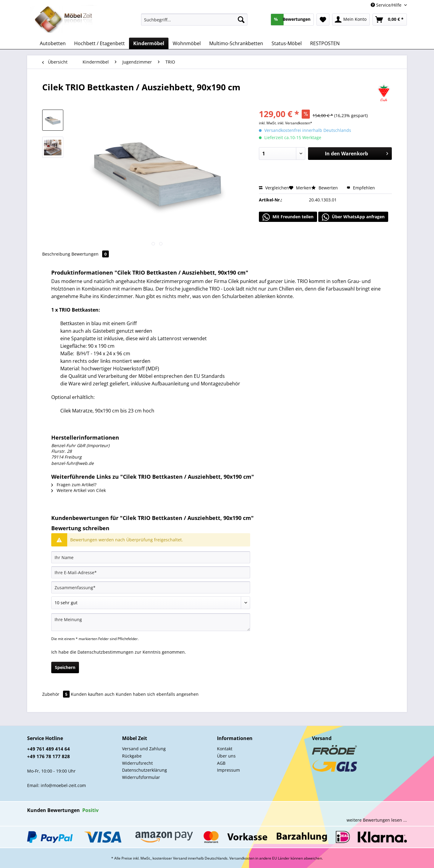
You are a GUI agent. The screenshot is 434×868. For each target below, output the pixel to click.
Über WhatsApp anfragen (353, 217)
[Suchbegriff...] (194, 20)
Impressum (228, 770)
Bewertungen (90, 254)
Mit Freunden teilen (288, 217)
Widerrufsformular (141, 777)
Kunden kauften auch (93, 694)
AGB (221, 763)
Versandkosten (242, 858)
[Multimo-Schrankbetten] (236, 43)
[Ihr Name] (151, 557)
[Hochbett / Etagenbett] (99, 43)
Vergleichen (274, 188)
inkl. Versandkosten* (295, 123)
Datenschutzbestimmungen (105, 652)
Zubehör (57, 694)
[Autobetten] (53, 43)
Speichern (65, 667)
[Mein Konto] (351, 20)
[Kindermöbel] (149, 43)
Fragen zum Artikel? (74, 485)
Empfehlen (361, 188)
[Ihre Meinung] (151, 622)
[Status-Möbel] (287, 43)
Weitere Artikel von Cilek (79, 490)
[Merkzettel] (323, 20)
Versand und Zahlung (144, 749)
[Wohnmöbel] (187, 43)
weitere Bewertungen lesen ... (377, 820)
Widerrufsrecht (137, 763)
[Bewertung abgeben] (151, 603)
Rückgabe (132, 756)
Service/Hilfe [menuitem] (387, 5)
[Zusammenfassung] (151, 587)
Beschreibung (56, 254)
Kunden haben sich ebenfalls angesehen (157, 694)
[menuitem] (194, 22)
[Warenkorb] (390, 20)
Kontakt (225, 749)
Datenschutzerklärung (145, 770)
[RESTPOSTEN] (325, 43)
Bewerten (325, 188)
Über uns (226, 756)
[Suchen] (241, 20)
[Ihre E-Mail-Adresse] (151, 572)
